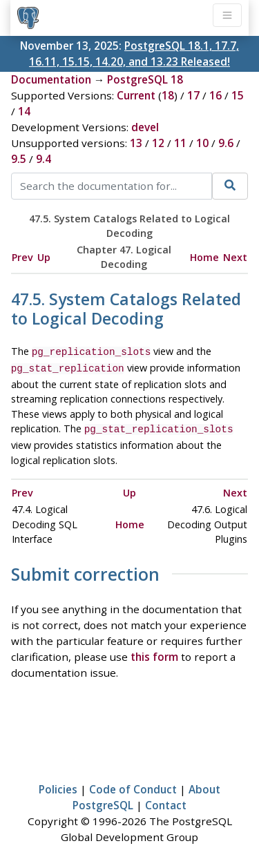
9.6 (226, 143)
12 (158, 143)
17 (193, 95)
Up (44, 257)
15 (238, 95)
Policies (58, 785)
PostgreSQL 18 (145, 79)
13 (136, 143)
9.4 (44, 159)
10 (202, 143)
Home (204, 257)
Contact (166, 801)
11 (180, 143)
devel (145, 127)
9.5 (19, 159)
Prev (22, 257)
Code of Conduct (133, 785)
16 (215, 95)
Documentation (51, 79)
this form (154, 653)
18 (168, 95)
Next (235, 257)
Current (136, 95)
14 (24, 111)
